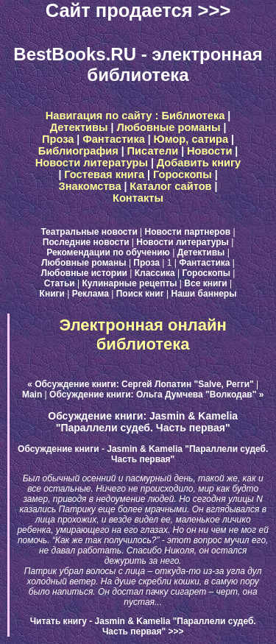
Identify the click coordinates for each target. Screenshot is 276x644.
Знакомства (90, 186)
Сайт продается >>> (138, 10)
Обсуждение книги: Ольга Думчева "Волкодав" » (156, 394)
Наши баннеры (204, 294)
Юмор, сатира (191, 139)
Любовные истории (84, 273)
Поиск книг (140, 294)
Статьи (60, 283)
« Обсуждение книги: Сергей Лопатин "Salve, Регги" (141, 384)
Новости (209, 151)
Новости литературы (92, 163)
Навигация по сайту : (104, 116)
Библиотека (193, 116)
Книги (52, 294)
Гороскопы (183, 174)
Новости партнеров (188, 232)
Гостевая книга (104, 174)
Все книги (205, 283)
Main (32, 394)
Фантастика (114, 139)
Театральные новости (89, 232)
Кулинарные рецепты (130, 283)
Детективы (79, 127)
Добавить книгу (199, 163)
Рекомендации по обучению (108, 252)
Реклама (91, 294)
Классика (155, 273)
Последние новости (86, 242)
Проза (58, 139)
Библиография (78, 151)
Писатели (153, 151)
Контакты (138, 198)
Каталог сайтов (170, 186)
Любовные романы (168, 127)
